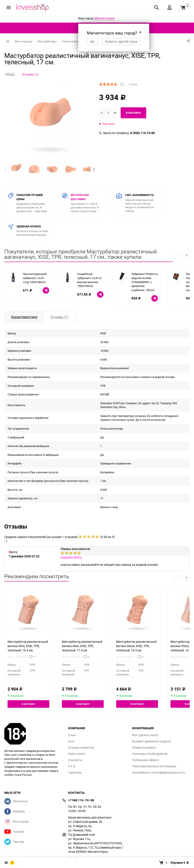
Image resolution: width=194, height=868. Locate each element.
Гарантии (75, 772)
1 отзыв (133, 84)
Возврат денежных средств (152, 741)
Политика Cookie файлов (150, 754)
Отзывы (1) (30, 74)
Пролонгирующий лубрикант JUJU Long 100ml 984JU (35, 278)
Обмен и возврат (144, 748)
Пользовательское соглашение (154, 766)
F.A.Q (72, 766)
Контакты (75, 760)
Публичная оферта (145, 760)
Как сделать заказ (145, 735)
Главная (8, 41)
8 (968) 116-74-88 (142, 133)
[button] (94, 169)
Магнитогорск (105, 18)
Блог (71, 741)
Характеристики (24, 317)
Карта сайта (77, 754)
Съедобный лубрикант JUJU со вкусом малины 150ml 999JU (89, 280)
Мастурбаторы (47, 41)
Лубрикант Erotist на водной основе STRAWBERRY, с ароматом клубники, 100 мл (145, 282)
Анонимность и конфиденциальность (159, 772)
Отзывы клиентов (81, 748)
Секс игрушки (23, 41)
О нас (72, 735)
